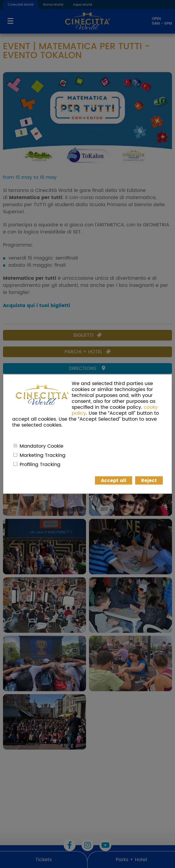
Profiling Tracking (40, 465)
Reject (149, 481)
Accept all (114, 481)
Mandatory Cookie (42, 446)
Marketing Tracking (43, 455)
